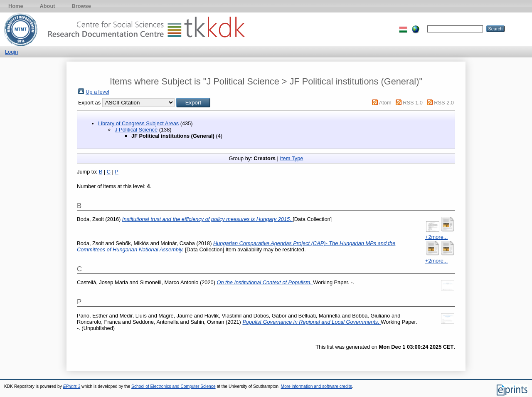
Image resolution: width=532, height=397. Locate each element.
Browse (81, 6)
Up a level (97, 92)
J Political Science (136, 130)
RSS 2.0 (444, 103)
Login (11, 52)
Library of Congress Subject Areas (138, 123)
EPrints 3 (72, 386)
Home (16, 6)
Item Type (291, 158)
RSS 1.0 (413, 103)
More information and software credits (316, 386)
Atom (385, 103)
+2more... (436, 237)
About (48, 6)
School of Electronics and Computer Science (174, 386)
